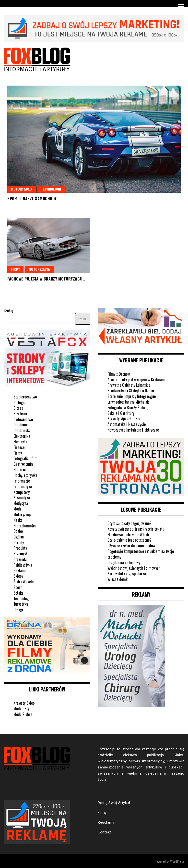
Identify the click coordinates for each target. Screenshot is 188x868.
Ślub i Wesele (23, 582)
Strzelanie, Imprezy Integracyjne (132, 396)
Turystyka (21, 604)
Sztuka (18, 593)
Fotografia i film (25, 458)
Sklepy (18, 576)
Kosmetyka (22, 498)
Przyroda (20, 559)
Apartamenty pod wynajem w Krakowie (136, 380)
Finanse (19, 447)
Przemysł (20, 554)
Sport (18, 587)
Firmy (15, 269)
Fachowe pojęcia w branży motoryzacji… (46, 279)
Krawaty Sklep (24, 703)
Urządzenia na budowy (124, 562)
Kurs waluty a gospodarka (127, 574)
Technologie (51, 189)
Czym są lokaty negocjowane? (129, 523)
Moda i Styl (22, 709)
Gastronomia (23, 464)
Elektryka (20, 442)
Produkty (20, 548)
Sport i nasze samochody (32, 199)
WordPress (177, 861)
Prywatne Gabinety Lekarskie (129, 385)
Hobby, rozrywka (25, 475)
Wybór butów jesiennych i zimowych (134, 568)
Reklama (20, 570)
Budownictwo (23, 419)
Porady (19, 542)
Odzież (18, 531)
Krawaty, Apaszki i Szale (125, 419)
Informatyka (23, 486)
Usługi (18, 610)
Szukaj (8, 310)
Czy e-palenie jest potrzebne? (129, 540)
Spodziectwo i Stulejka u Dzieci (131, 391)
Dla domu (21, 425)
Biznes (18, 408)
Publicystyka (23, 565)
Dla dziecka (22, 430)
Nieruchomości (25, 526)
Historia (20, 470)
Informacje (22, 481)
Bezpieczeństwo (25, 397)
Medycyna (21, 503)
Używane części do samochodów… (132, 546)
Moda (18, 509)
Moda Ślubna (23, 714)
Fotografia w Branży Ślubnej (128, 408)
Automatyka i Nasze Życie (127, 424)
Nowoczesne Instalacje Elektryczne (133, 430)
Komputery (22, 492)
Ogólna (19, 537)
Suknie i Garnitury (121, 413)
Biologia (19, 402)
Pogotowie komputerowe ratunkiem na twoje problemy (141, 554)
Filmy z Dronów (119, 374)
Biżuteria (20, 414)
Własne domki (118, 579)
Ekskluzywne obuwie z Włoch (128, 535)
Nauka (18, 520)
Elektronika (22, 436)
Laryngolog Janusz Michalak (128, 402)
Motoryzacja (22, 189)
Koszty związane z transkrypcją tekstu (136, 529)
